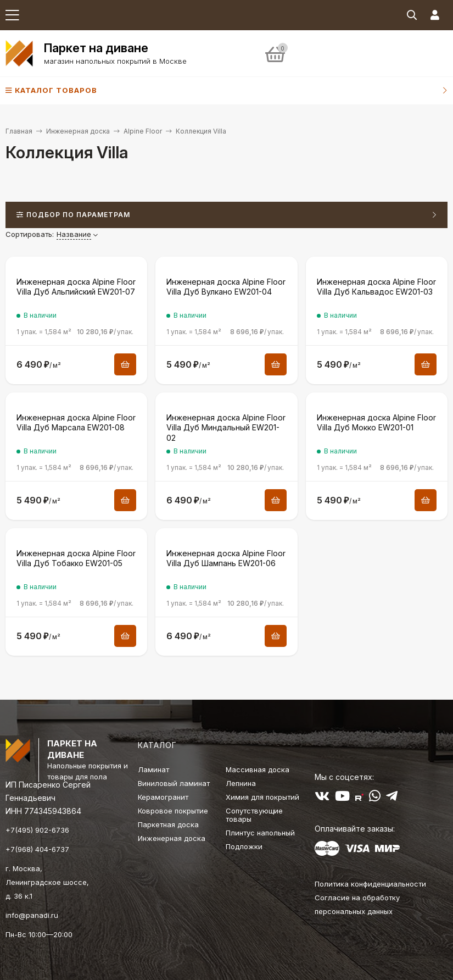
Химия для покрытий (262, 797)
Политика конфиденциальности (370, 884)
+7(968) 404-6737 (37, 849)
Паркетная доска (168, 824)
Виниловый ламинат (174, 783)
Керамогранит (163, 797)
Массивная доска (258, 769)
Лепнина (241, 783)
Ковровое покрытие (173, 811)
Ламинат (153, 769)
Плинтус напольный (260, 833)
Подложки (244, 846)
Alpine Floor (143, 131)
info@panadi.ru (32, 915)
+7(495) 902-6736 (37, 830)
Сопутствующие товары (254, 815)
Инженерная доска (78, 131)
